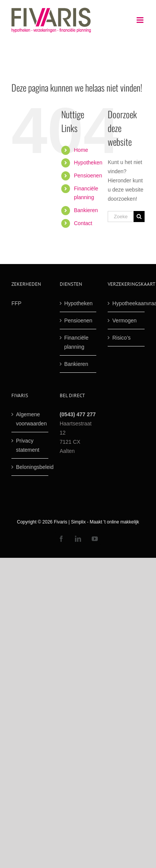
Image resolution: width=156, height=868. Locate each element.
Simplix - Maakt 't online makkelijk (105, 522)
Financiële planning (76, 342)
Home (81, 150)
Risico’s (121, 338)
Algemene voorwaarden (30, 419)
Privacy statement (28, 445)
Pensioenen (88, 176)
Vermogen (124, 320)
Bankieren (86, 210)
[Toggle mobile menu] (141, 20)
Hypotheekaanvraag (127, 303)
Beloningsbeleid (30, 467)
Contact (83, 223)
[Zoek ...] (121, 217)
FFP (16, 303)
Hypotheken (88, 163)
